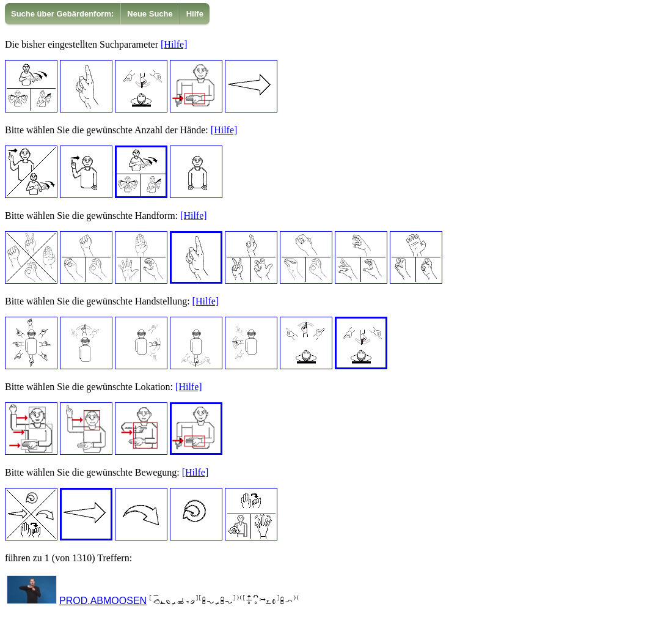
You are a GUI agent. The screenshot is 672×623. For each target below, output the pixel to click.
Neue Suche (150, 14)
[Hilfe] (174, 44)
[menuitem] (63, 14)
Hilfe (195, 14)
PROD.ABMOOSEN (103, 601)
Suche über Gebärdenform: (62, 14)
